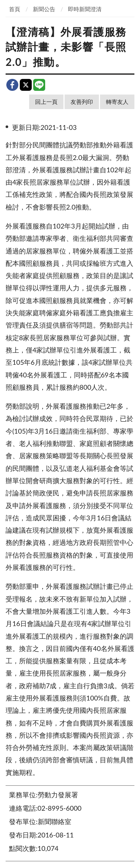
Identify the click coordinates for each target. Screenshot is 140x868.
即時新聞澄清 (85, 9)
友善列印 (82, 102)
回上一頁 (46, 102)
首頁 (15, 9)
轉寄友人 (117, 102)
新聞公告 (44, 9)
